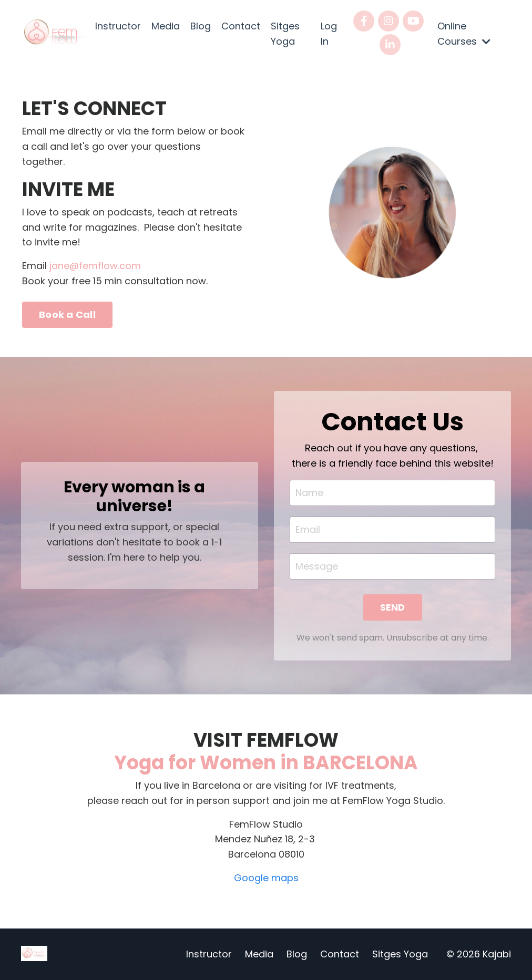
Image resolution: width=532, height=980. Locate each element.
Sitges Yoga (285, 34)
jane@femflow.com (95, 266)
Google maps (266, 878)
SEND (393, 607)
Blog (201, 26)
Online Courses (464, 34)
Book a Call (67, 314)
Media (166, 26)
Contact (241, 26)
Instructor (118, 26)
